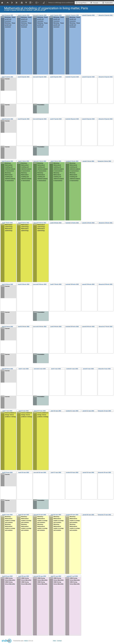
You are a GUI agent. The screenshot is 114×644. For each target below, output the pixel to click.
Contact (59, 641)
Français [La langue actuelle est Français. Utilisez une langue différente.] (96, 3)
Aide (54, 641)
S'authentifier (109, 3)
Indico (26, 641)
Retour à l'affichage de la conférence (61, 3)
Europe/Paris (82, 3)
